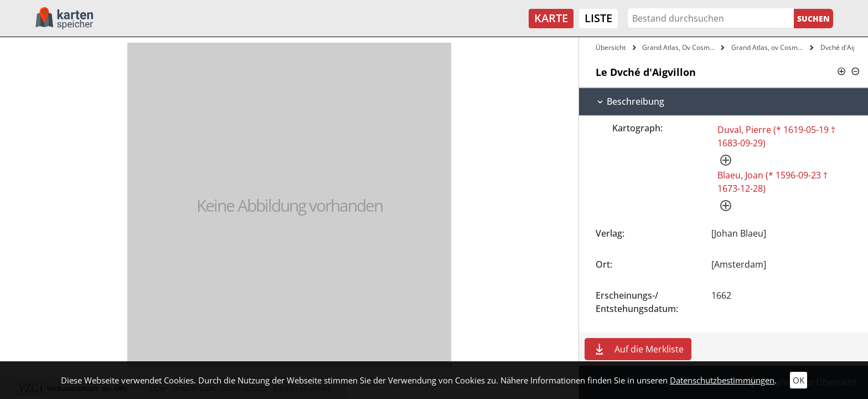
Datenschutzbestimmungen (722, 380)
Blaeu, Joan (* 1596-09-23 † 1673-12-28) (773, 182)
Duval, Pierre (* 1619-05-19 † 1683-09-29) (776, 136)
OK (799, 380)
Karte (551, 18)
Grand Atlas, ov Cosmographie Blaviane (769, 47)
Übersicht (611, 47)
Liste (598, 18)
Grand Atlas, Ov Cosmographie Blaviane (680, 47)
